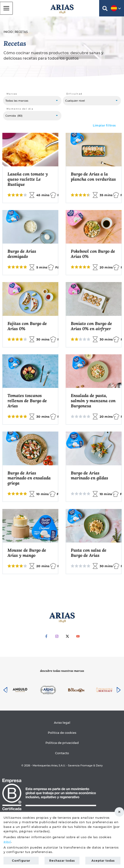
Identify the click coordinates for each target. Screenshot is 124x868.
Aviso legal (62, 723)
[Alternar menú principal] (6, 8)
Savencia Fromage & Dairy (85, 765)
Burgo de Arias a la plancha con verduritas (93, 177)
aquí (7, 841)
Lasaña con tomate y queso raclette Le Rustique (28, 179)
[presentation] (5, 690)
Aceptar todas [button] (103, 861)
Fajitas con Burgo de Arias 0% (27, 326)
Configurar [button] (21, 861)
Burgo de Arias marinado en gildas (89, 476)
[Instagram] (57, 636)
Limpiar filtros (104, 125)
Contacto (62, 753)
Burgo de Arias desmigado (22, 254)
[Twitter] (67, 636)
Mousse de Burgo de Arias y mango (27, 553)
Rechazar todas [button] (119, 812)
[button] (105, 9)
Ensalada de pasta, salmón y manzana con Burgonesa (93, 401)
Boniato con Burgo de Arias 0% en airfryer (91, 326)
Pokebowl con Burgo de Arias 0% (93, 254)
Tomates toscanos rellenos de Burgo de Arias (27, 401)
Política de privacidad (62, 743)
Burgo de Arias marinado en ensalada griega (29, 478)
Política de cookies (62, 733)
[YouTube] (78, 636)
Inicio (8, 32)
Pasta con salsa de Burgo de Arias (89, 553)
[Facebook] (46, 636)
